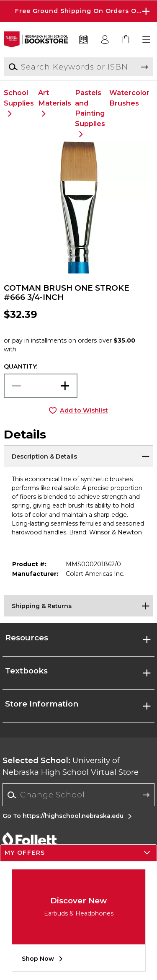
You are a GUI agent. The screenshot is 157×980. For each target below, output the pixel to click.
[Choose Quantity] (41, 386)
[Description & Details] (78, 456)
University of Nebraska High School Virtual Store (71, 766)
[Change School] (78, 795)
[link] (126, 40)
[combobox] (78, 795)
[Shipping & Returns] (78, 605)
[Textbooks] (84, 40)
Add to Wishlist (84, 410)
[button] (147, 40)
